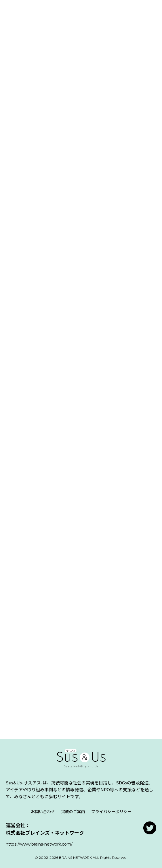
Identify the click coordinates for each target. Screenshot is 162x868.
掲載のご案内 (73, 811)
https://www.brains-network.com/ (39, 844)
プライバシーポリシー (111, 811)
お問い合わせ (43, 811)
